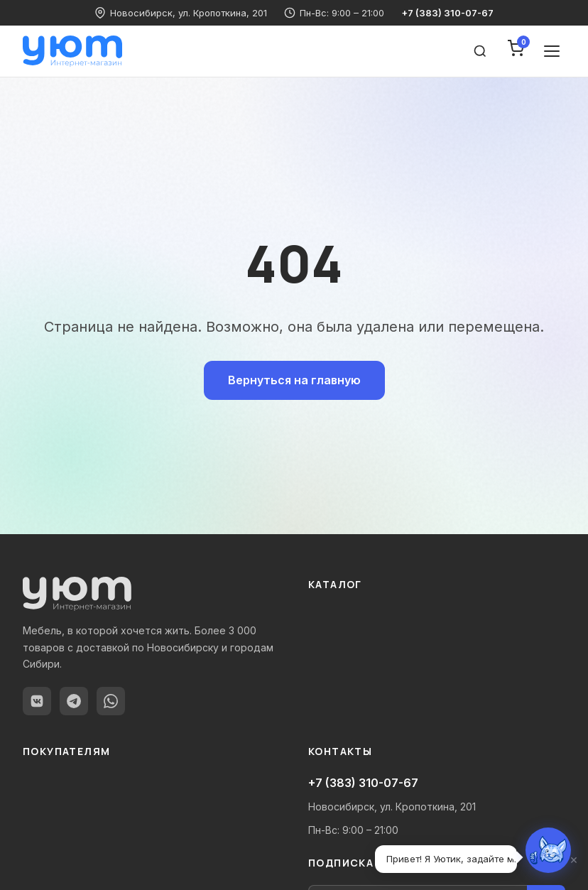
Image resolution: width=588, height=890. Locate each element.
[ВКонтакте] (37, 701)
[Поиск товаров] (480, 51)
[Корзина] (516, 51)
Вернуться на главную (294, 380)
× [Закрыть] (574, 859)
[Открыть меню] (552, 51)
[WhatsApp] (111, 701)
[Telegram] (74, 701)
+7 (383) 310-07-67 (447, 13)
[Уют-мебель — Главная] (72, 51)
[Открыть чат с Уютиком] (548, 850)
